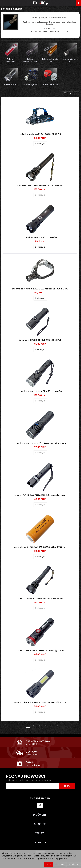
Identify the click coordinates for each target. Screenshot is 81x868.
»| (57, 725)
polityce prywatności (59, 858)
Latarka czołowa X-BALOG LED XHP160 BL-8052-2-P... (40, 289)
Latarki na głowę (30, 85)
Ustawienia (73, 864)
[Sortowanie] (71, 94)
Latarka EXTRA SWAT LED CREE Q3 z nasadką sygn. (40, 495)
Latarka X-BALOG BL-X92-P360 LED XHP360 (40, 185)
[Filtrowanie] (65, 94)
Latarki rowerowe (50, 85)
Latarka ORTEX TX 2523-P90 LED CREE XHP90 (40, 598)
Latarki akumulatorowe (30, 60)
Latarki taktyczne (11, 85)
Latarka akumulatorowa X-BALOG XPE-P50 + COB (40, 702)
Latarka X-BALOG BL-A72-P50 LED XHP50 (40, 391)
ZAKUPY (40, 833)
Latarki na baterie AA (70, 60)
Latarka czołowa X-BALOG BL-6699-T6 (40, 134)
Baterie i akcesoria (11, 60)
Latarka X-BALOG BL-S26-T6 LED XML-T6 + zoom (40, 443)
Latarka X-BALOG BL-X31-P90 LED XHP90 (40, 340)
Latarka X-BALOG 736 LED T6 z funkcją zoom (40, 650)
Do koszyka (40, 144)
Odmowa (60, 864)
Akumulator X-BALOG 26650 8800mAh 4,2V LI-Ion (40, 547)
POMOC (40, 842)
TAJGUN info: (40, 824)
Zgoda (48, 864)
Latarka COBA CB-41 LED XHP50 (40, 237)
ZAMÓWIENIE (40, 815)
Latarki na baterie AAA (50, 60)
